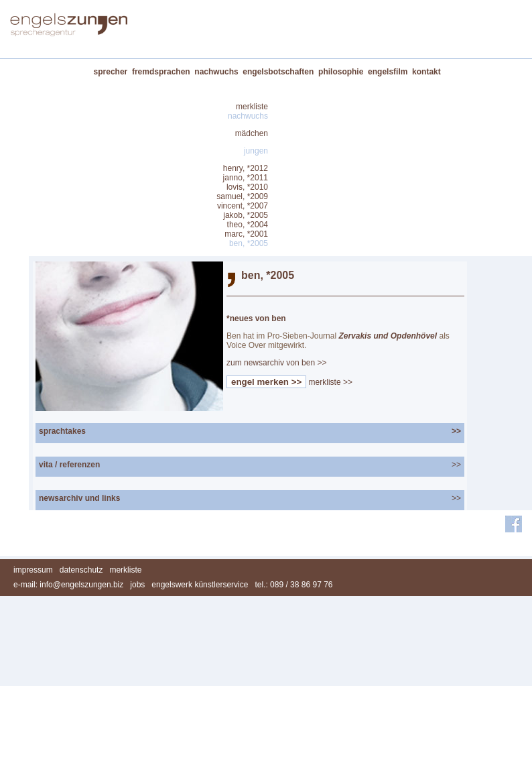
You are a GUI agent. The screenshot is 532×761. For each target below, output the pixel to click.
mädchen (252, 133)
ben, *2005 (249, 243)
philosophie (341, 72)
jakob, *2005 (246, 215)
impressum (33, 570)
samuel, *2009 (242, 196)
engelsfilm (388, 72)
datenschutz (81, 570)
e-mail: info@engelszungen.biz (68, 585)
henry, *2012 (246, 168)
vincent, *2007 (243, 206)
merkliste (252, 107)
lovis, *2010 (247, 187)
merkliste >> (331, 382)
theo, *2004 (248, 225)
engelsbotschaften (278, 72)
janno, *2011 (246, 178)
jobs (137, 585)
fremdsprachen (161, 72)
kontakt (426, 72)
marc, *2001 (246, 234)
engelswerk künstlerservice (200, 585)
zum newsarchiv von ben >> (276, 363)
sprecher (111, 72)
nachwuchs (216, 72)
